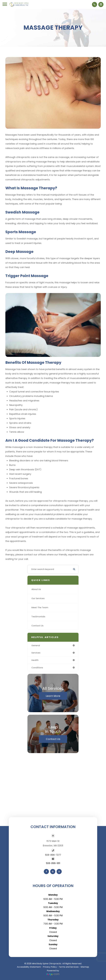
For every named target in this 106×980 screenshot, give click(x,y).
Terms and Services (69, 967)
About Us (36, 589)
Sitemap (85, 967)
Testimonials (38, 616)
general (36, 645)
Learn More (53, 696)
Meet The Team (40, 607)
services (36, 653)
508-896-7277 (53, 855)
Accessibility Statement (29, 967)
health (35, 660)
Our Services (38, 598)
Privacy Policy (50, 967)
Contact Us (37, 626)
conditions (37, 668)
